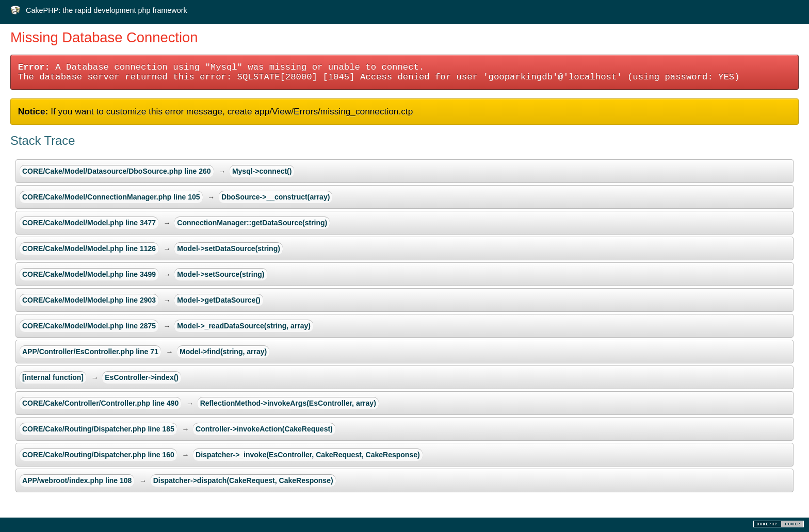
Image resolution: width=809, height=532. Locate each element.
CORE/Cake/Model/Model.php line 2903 (89, 300)
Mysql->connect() (262, 171)
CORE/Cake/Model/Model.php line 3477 (89, 223)
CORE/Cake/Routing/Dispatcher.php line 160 (98, 455)
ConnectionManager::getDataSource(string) (252, 223)
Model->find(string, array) (223, 352)
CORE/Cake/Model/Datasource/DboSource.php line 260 (117, 171)
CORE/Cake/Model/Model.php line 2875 (89, 326)
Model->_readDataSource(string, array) (244, 326)
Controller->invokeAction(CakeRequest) (264, 429)
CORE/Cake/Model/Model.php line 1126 (89, 248)
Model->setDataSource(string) (229, 248)
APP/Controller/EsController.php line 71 (90, 352)
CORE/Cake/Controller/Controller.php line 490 (100, 403)
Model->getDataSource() (219, 300)
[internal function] (53, 377)
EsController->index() (142, 377)
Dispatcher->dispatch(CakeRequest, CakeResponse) (243, 480)
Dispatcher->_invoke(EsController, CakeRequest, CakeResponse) (308, 455)
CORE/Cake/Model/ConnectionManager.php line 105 (111, 197)
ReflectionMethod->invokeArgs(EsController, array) (288, 403)
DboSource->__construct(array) (276, 197)
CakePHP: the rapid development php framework (107, 10)
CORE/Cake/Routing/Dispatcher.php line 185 (98, 429)
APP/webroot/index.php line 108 (77, 480)
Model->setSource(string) (221, 274)
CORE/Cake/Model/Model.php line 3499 (89, 274)
